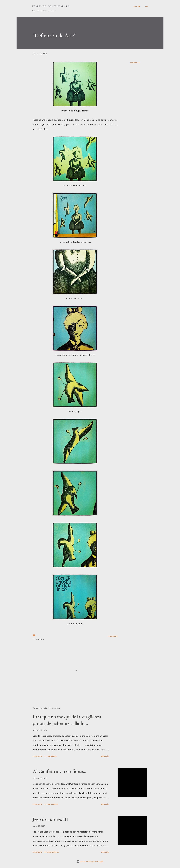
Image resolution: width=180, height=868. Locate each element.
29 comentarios (52, 852)
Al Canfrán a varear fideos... (60, 771)
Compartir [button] (135, 63)
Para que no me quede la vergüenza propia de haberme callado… (67, 720)
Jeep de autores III (50, 819)
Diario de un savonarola (51, 6)
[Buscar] (137, 6)
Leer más (105, 756)
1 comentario (51, 756)
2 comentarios (51, 804)
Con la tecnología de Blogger (90, 862)
